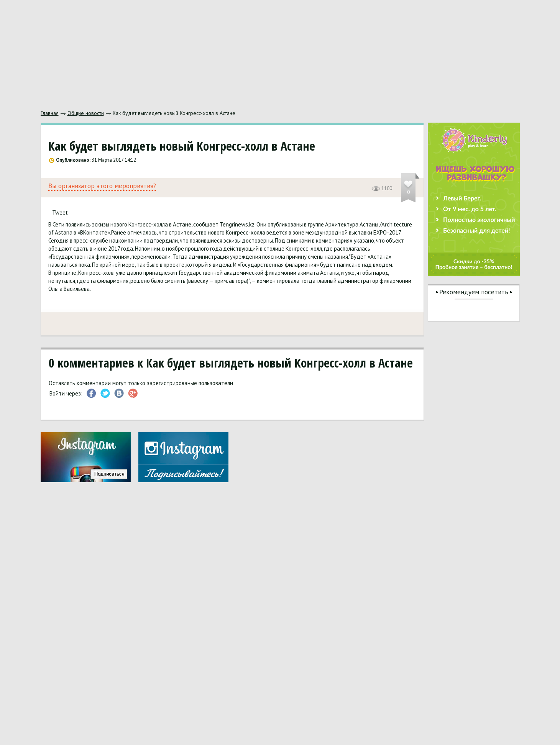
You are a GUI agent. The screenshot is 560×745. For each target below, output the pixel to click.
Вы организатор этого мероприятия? (102, 186)
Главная (50, 113)
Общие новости (86, 113)
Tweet (60, 213)
